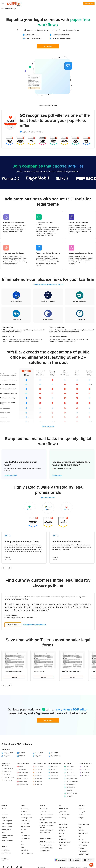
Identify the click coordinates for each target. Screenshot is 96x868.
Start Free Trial (89, 4)
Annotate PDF (71, 787)
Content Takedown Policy (72, 867)
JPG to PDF (54, 776)
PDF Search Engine (27, 815)
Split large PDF (24, 784)
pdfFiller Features (45, 812)
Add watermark (71, 784)
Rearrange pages (24, 773)
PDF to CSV (39, 770)
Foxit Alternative (45, 851)
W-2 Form (24, 830)
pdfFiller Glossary (84, 854)
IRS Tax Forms (25, 824)
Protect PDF (54, 753)
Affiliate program (6, 830)
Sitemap (81, 839)
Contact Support (6, 853)
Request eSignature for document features (47, 831)
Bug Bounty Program (82, 867)
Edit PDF (22, 753)
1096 (22, 847)
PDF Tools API (64, 809)
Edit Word (69, 790)
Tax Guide (81, 848)
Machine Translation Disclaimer (7, 836)
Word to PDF (39, 753)
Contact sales (57, 475)
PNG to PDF (54, 778)
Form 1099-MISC (26, 836)
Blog (80, 827)
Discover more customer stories (35, 625)
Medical (62, 836)
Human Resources (65, 842)
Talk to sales (48, 720)
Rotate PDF (70, 773)
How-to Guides (83, 851)
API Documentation (65, 815)
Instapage (81, 818)
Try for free (48, 46)
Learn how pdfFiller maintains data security (48, 285)
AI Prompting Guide (7, 840)
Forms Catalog (25, 821)
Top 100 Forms (25, 812)
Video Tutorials (83, 833)
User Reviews (83, 845)
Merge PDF (7, 756)
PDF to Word (23, 756)
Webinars (81, 830)
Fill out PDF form (56, 756)
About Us (4, 809)
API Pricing (63, 818)
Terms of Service (42, 867)
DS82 (22, 844)
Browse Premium (11, 475)
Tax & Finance (63, 845)
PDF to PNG (39, 778)
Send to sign (86, 773)
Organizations (63, 827)
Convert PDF (7, 771)
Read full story (13, 625)
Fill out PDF (70, 770)
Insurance (62, 833)
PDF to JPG (39, 776)
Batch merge (23, 781)
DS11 (22, 842)
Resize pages (8, 780)
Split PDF (22, 767)
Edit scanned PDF (9, 777)
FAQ (80, 836)
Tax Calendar (25, 850)
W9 (22, 833)
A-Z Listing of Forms (27, 818)
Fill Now (14, 677)
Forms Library (25, 809)
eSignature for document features (47, 826)
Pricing (3, 812)
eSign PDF (38, 756)
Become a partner (7, 827)
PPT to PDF (54, 770)
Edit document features (47, 815)
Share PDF (85, 776)
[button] (91, 858)
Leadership (5, 815)
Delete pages (70, 767)
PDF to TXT (39, 784)
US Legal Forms (83, 812)
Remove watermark (72, 781)
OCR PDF (7, 774)
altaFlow (81, 815)
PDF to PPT (39, 773)
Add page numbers (72, 778)
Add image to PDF (72, 793)
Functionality (44, 809)
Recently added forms (27, 853)
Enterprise (62, 830)
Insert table (70, 796)
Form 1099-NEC (26, 839)
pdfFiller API (63, 812)
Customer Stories (84, 842)
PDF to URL (39, 781)
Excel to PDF (55, 773)
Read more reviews (48, 498)
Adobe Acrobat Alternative (47, 842)
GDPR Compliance (7, 821)
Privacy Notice (63, 867)
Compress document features (46, 819)
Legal (61, 848)
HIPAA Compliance (7, 824)
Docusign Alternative (46, 845)
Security (4, 833)
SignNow (81, 809)
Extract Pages (23, 776)
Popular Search (25, 827)
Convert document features (48, 823)
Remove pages (24, 778)
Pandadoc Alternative (46, 848)
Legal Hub (4, 818)
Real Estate (63, 839)
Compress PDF (8, 753)
